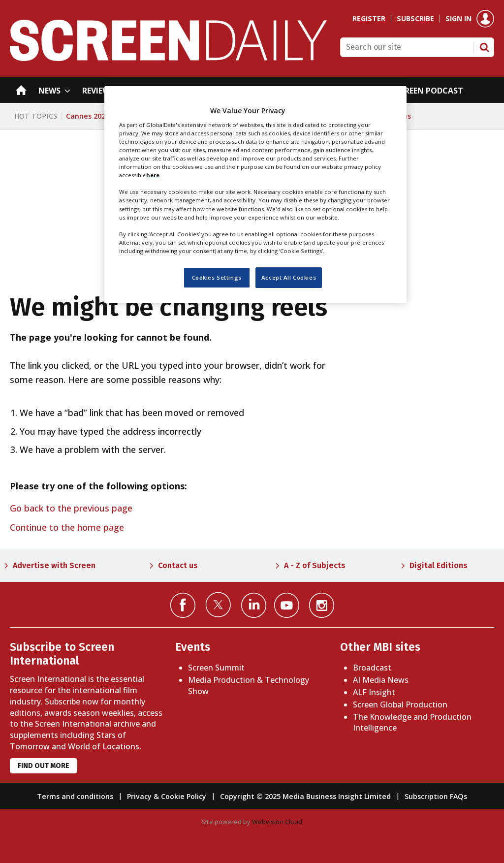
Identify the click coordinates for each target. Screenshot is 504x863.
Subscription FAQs (436, 796)
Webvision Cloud (277, 822)
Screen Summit (216, 668)
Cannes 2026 (88, 116)
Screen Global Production (400, 704)
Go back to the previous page (71, 508)
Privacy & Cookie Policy (167, 796)
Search (484, 47)
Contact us (178, 565)
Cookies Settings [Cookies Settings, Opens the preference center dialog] (217, 277)
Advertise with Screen (54, 565)
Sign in (458, 19)
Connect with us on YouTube (287, 605)
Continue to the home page (67, 527)
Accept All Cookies (289, 277)
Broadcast (372, 668)
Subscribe (415, 19)
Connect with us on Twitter (218, 605)
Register (369, 19)
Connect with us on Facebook (183, 605)
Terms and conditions (75, 796)
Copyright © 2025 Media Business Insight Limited (305, 796)
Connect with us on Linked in (254, 605)
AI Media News (381, 680)
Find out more (44, 766)
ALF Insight (374, 692)
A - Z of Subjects (315, 565)
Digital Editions (439, 565)
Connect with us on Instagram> (322, 605)
